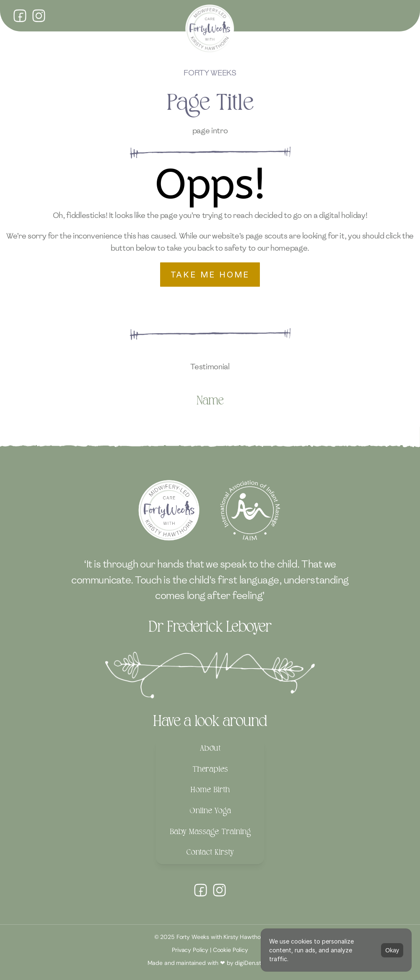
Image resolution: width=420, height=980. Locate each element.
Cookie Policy (231, 950)
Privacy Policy (190, 950)
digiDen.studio (254, 963)
